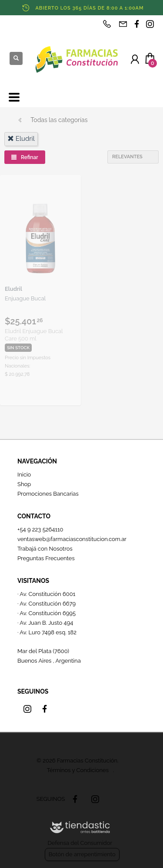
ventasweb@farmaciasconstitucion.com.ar (72, 539)
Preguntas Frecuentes (46, 558)
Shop (24, 484)
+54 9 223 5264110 (40, 529)
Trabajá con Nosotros (45, 549)
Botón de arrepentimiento (82, 854)
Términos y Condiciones (78, 770)
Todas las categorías (59, 120)
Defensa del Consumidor (80, 843)
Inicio (24, 475)
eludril (21, 139)
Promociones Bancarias (48, 494)
